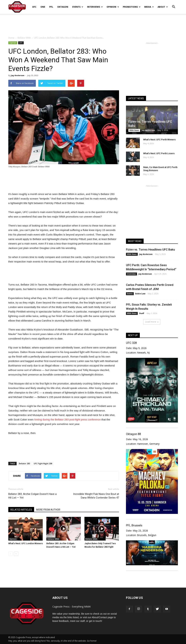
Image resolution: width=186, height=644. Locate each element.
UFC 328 (131, 343)
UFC (34, 7)
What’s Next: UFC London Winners (26, 543)
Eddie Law (140, 294)
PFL (51, 7)
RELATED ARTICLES (21, 510)
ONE (43, 7)
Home (11, 38)
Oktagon (63, 7)
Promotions (132, 7)
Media (149, 7)
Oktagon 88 (133, 434)
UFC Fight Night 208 (43, 463)
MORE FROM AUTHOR (48, 510)
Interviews (95, 7)
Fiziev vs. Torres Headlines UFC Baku (150, 250)
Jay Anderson (18, 75)
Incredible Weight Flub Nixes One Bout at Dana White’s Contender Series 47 (96, 496)
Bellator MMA (53, 539)
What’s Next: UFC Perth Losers (159, 153)
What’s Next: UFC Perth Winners (159, 140)
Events (78, 7)
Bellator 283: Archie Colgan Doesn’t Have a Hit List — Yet (32, 496)
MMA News (134, 130)
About (163, 7)
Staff (142, 313)
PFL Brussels (134, 525)
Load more (152, 322)
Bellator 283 (24, 463)
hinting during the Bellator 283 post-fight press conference (67, 419)
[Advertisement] (93, 23)
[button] (174, 4)
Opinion (113, 7)
